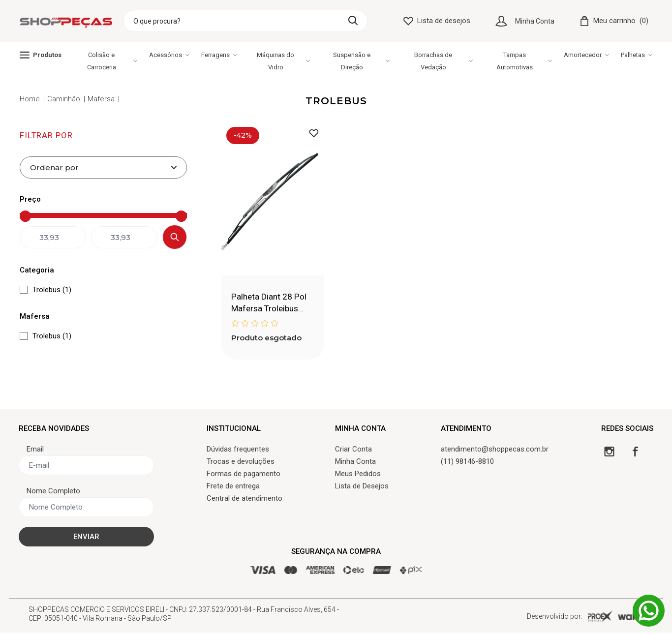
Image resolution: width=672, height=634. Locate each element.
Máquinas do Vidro (283, 61)
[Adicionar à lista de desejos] (314, 133)
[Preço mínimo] (61, 216)
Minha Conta (535, 21)
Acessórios (169, 55)
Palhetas (637, 55)
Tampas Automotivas (524, 61)
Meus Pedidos (358, 475)
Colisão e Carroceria (112, 61)
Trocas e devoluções (241, 463)
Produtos (41, 55)
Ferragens (219, 55)
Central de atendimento (244, 500)
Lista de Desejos (362, 487)
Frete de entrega (233, 487)
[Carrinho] (614, 21)
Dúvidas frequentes (238, 451)
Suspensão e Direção (361, 61)
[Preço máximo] (145, 216)
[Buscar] (353, 20)
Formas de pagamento (244, 475)
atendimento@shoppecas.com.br (495, 451)
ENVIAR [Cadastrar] (86, 538)
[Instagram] (609, 453)
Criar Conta (353, 451)
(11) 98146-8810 (467, 463)
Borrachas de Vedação (443, 61)
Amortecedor (586, 55)
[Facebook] (635, 453)
